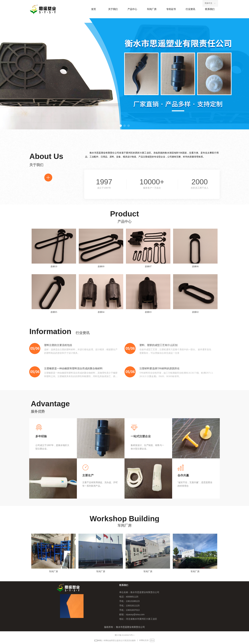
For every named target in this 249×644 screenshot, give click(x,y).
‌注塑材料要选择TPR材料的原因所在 (160, 368)
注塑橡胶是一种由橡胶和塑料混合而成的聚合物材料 (73, 368)
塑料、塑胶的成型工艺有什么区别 (158, 345)
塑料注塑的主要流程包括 (58, 345)
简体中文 (209, 3)
